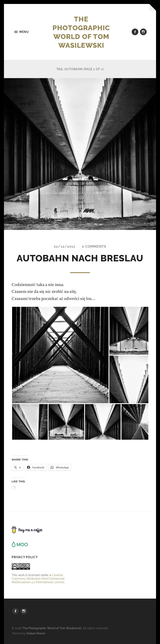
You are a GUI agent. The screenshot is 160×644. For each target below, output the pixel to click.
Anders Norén (36, 633)
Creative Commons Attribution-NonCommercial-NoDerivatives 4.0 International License (39, 578)
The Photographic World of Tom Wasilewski (83, 32)
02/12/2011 (64, 247)
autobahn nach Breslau (80, 258)
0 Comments (94, 247)
